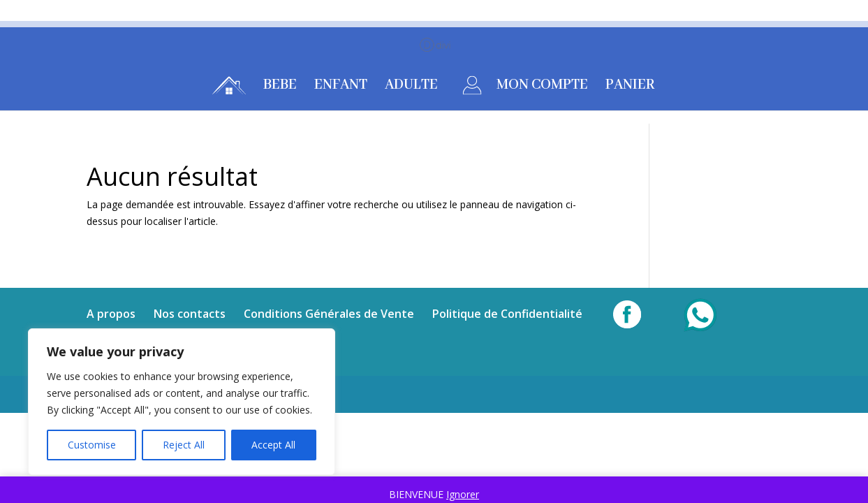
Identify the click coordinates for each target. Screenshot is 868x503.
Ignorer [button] (463, 494)
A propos (111, 314)
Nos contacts (190, 314)
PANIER (630, 87)
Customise (92, 445)
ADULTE (411, 87)
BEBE (280, 87)
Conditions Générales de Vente (329, 314)
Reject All (184, 445)
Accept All (273, 445)
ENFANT (341, 87)
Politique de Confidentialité (507, 314)
